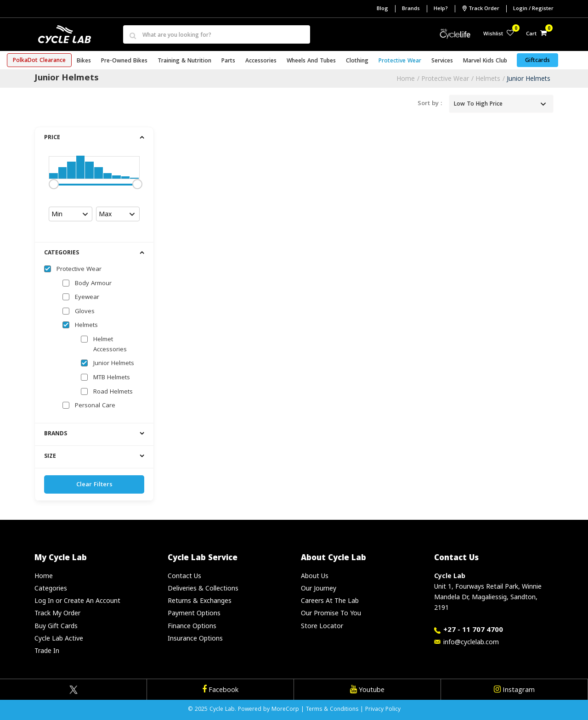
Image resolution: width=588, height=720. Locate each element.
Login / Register (533, 9)
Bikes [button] (84, 61)
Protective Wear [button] (400, 61)
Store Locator (322, 626)
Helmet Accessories (110, 345)
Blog (382, 9)
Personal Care (95, 406)
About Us (315, 576)
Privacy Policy (383, 710)
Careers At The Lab (330, 600)
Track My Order (57, 613)
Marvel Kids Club (485, 61)
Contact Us (184, 576)
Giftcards (537, 61)
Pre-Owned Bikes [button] (124, 61)
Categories (51, 588)
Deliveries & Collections (203, 588)
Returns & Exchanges (200, 600)
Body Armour (93, 284)
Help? (441, 9)
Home (406, 78)
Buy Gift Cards (56, 626)
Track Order (481, 9)
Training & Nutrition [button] (184, 61)
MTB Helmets (112, 378)
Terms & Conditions (332, 710)
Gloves (85, 312)
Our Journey (319, 588)
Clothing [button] (357, 61)
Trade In (47, 650)
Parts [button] (228, 61)
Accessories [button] (261, 61)
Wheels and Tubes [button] (311, 61)
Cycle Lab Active (59, 638)
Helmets (488, 78)
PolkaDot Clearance (39, 61)
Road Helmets (113, 392)
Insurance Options (195, 638)
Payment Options (194, 613)
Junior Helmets (529, 78)
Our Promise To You (331, 613)
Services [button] (442, 61)
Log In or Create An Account (77, 600)
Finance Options (192, 626)
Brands (411, 9)
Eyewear (87, 298)
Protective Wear (445, 78)
